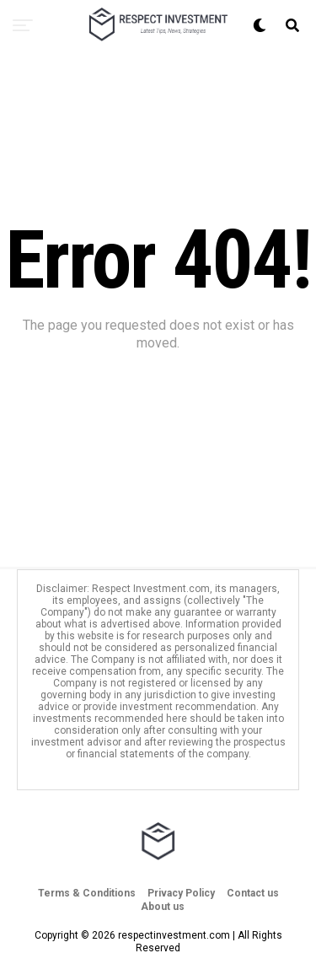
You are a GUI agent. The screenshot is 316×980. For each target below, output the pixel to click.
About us (163, 907)
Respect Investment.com (151, 589)
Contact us (253, 893)
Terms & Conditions (87, 893)
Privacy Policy (181, 893)
